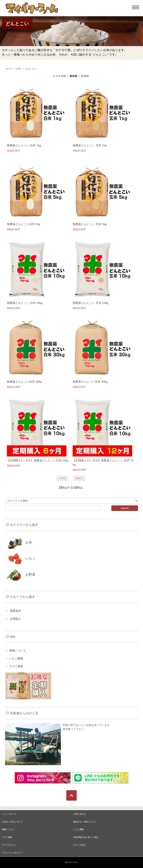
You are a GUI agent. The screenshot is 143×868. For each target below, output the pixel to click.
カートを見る (80, 845)
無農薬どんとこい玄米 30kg (90, 382)
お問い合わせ (80, 814)
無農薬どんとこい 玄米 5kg (90, 224)
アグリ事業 (16, 666)
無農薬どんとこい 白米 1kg (24, 145)
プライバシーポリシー (12, 853)
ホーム (9, 69)
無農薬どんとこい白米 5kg (23, 224)
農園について (18, 650)
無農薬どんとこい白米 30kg (24, 382)
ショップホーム (9, 814)
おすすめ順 (59, 76)
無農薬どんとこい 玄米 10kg (90, 303)
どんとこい (30, 69)
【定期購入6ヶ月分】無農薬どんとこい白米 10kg (38, 460)
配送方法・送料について (85, 822)
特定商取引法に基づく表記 (86, 837)
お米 (18, 69)
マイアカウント (9, 845)
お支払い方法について (12, 822)
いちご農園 (16, 659)
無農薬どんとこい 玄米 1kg (90, 145)
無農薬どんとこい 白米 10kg (25, 303)
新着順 (85, 76)
